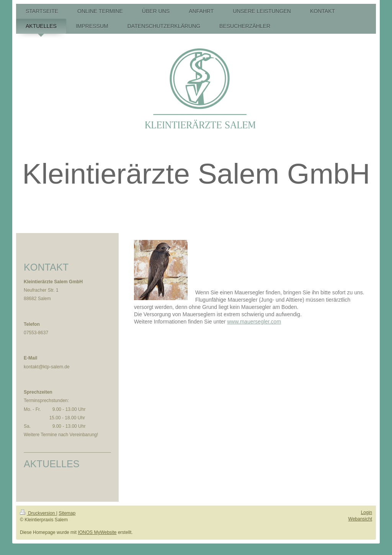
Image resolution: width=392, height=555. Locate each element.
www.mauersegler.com (254, 322)
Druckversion (38, 513)
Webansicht (360, 519)
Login (367, 512)
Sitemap (67, 513)
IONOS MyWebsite (97, 532)
